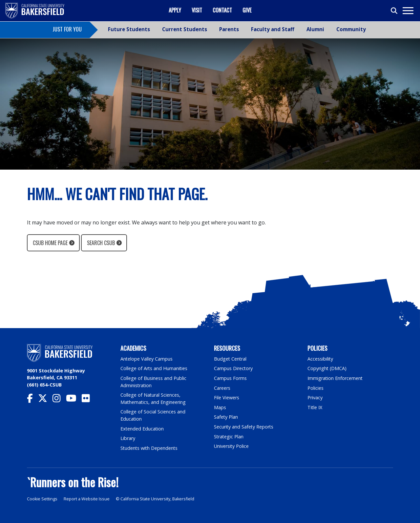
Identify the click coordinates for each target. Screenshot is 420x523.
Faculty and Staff (273, 29)
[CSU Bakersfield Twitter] (45, 400)
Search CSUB (101, 243)
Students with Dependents (150, 448)
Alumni (315, 29)
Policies (315, 388)
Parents (229, 29)
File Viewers (227, 397)
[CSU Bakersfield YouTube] (74, 400)
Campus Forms (230, 378)
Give (247, 10)
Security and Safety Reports (244, 427)
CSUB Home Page (50, 243)
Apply (175, 10)
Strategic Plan (229, 437)
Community (351, 29)
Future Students (129, 29)
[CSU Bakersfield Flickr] (88, 400)
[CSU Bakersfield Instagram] (59, 400)
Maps (220, 407)
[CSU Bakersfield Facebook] (32, 400)
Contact (222, 10)
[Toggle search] (394, 11)
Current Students (185, 29)
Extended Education (142, 429)
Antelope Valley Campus (147, 359)
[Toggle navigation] (408, 11)
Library (128, 438)
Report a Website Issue (87, 499)
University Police (231, 446)
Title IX (315, 407)
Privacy (315, 397)
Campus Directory (233, 368)
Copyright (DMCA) (327, 368)
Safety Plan (226, 417)
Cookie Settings (42, 499)
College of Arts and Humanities (154, 368)
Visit (197, 10)
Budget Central (231, 359)
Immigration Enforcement (335, 378)
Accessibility (320, 359)
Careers (222, 388)
